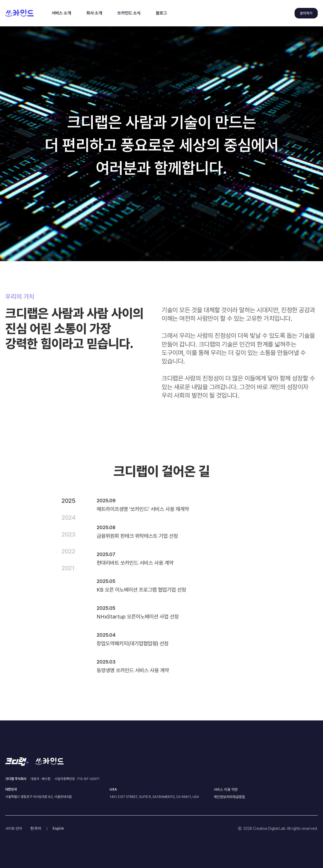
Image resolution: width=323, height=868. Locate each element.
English (58, 828)
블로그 (161, 13)
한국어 (36, 828)
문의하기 (306, 13)
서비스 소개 (61, 13)
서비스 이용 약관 (226, 789)
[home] (19, 13)
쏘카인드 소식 (129, 13)
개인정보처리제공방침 (229, 797)
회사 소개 (94, 13)
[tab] (74, 501)
